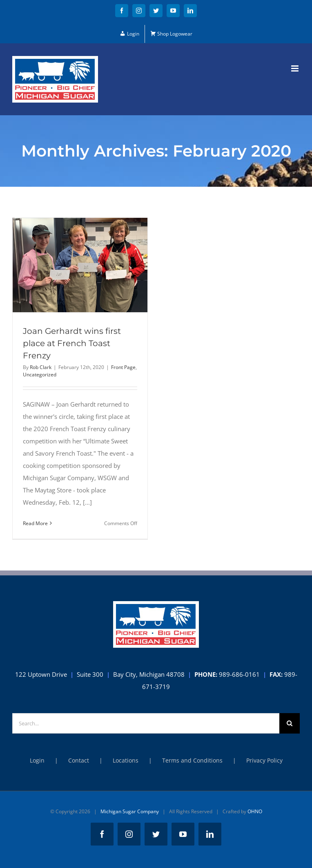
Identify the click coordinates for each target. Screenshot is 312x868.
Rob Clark (41, 367)
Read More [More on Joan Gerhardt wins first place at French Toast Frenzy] (35, 523)
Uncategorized (40, 375)
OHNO (255, 811)
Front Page (123, 367)
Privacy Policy (264, 760)
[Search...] (146, 723)
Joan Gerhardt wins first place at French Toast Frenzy (72, 343)
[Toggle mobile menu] (295, 68)
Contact (79, 760)
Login (37, 760)
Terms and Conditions (192, 760)
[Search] (290, 723)
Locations (126, 760)
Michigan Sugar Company (130, 811)
